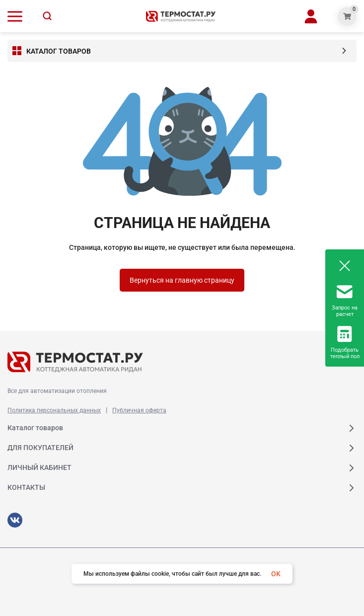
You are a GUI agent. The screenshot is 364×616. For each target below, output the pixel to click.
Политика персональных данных (54, 410)
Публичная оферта (139, 410)
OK (276, 574)
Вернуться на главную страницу (182, 280)
